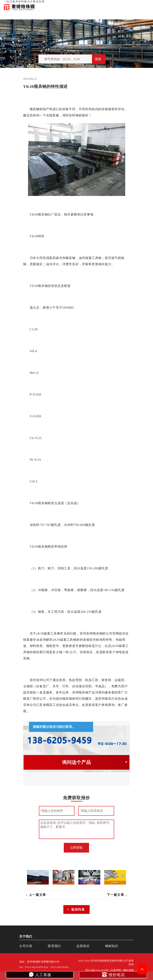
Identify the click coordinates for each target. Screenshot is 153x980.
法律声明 (116, 970)
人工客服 (40, 974)
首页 (85, 4)
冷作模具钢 (67, 258)
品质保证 (106, 4)
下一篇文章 (115, 895)
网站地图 (129, 970)
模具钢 (34, 109)
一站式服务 (132, 4)
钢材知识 (145, 4)
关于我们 (94, 4)
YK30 (34, 214)
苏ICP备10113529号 (97, 970)
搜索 (98, 59)
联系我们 (118, 4)
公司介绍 (26, 946)
